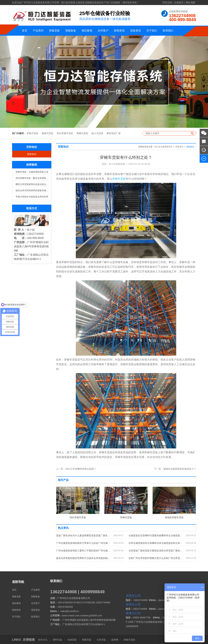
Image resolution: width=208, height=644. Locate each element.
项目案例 (87, 31)
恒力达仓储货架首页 (163, 147)
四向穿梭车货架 (65, 133)
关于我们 (152, 31)
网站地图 (191, 3)
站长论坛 (43, 640)
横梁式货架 (48, 133)
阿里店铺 (167, 3)
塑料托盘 (57, 640)
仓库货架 (101, 640)
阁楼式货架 (82, 133)
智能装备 (71, 31)
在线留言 (179, 3)
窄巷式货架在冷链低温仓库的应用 (32, 197)
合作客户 (103, 31)
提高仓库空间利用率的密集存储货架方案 (33, 190)
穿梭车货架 (119, 179)
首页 (25, 31)
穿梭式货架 (32, 133)
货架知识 (32, 154)
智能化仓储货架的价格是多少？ (175, 469)
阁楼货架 (87, 640)
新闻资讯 (119, 31)
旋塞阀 (115, 640)
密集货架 (54, 31)
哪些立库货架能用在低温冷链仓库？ (33, 184)
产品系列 (38, 31)
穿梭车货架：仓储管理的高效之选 (32, 172)
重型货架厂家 (114, 133)
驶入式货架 (97, 133)
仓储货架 (72, 640)
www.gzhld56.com (93, 616)
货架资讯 (136, 31)
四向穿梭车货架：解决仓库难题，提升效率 (33, 178)
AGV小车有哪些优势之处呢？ (76, 469)
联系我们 (168, 31)
